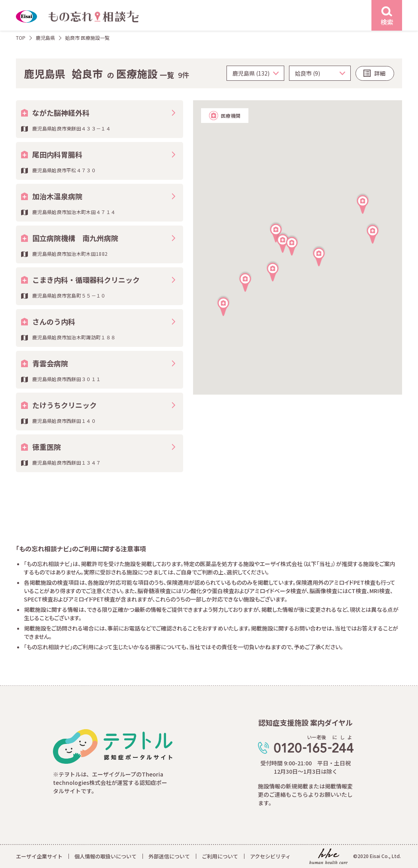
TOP (21, 38)
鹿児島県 (45, 38)
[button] (292, 245)
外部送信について (169, 856)
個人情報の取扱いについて (105, 856)
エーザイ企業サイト (39, 856)
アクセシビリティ (270, 856)
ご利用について (220, 856)
